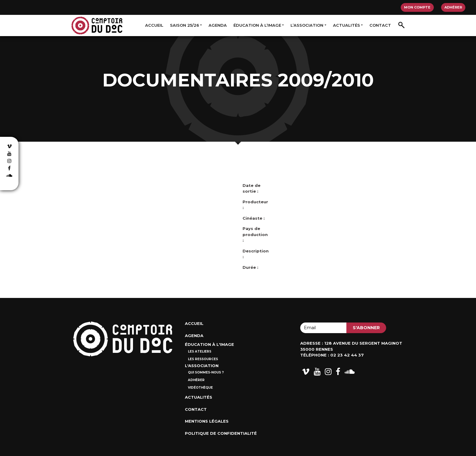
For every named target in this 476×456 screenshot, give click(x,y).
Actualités (347, 25)
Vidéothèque (200, 388)
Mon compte (417, 7)
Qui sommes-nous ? (206, 372)
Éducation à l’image (257, 25)
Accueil (154, 25)
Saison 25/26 (185, 25)
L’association (307, 25)
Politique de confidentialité (221, 433)
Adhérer (453, 7)
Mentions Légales (207, 421)
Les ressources (203, 359)
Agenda (218, 25)
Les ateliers (200, 351)
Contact (380, 25)
